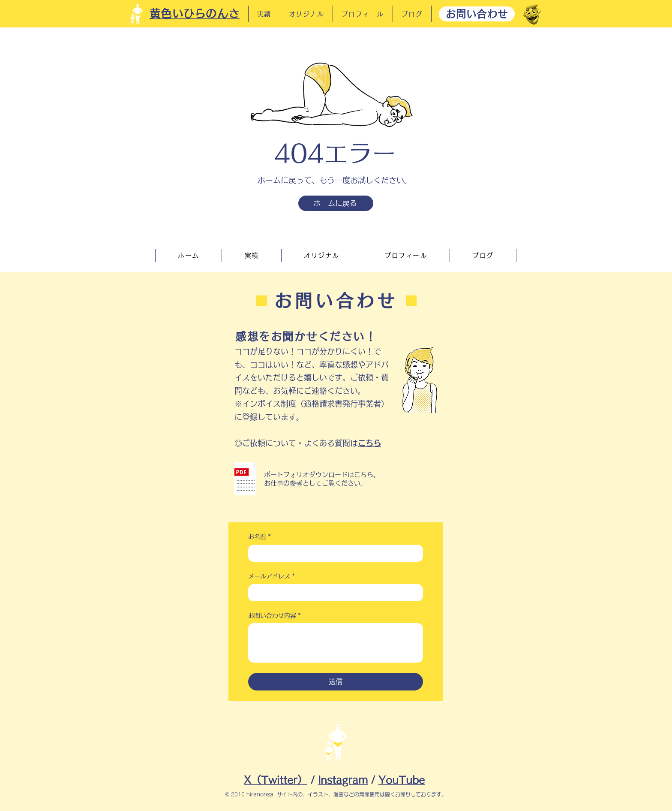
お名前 (259, 537)
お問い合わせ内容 (274, 616)
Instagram (343, 780)
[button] (245, 479)
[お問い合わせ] (477, 14)
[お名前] (333, 553)
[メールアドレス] (333, 593)
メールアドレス (271, 576)
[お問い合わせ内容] (336, 643)
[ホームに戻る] (336, 203)
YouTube (402, 780)
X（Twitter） (276, 780)
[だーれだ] (532, 14)
